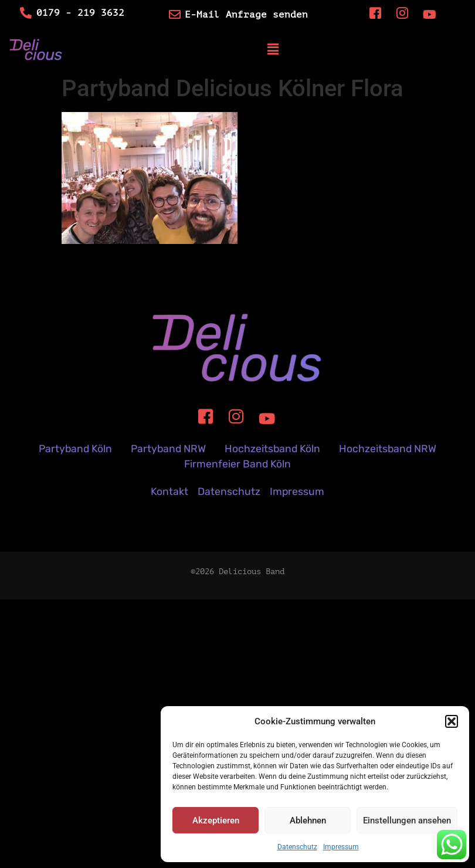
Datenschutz (297, 847)
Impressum (341, 847)
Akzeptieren (216, 820)
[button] (452, 721)
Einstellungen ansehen (407, 820)
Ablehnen (308, 820)
